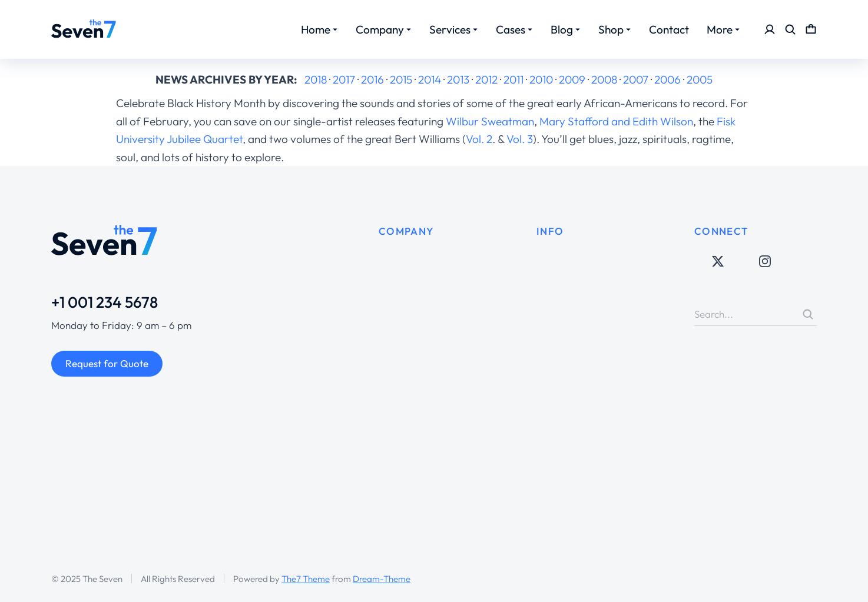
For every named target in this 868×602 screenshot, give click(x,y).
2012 (486, 79)
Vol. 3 (520, 139)
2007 (636, 79)
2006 (667, 79)
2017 (344, 79)
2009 (572, 79)
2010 (541, 79)
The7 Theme (306, 579)
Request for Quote (107, 363)
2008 (604, 79)
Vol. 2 (479, 139)
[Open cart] (811, 29)
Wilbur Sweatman (490, 121)
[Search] (808, 314)
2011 (513, 79)
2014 (430, 79)
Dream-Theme (382, 579)
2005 (700, 79)
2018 (316, 79)
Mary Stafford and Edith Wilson (616, 121)
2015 (401, 79)
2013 (458, 79)
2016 (372, 79)
